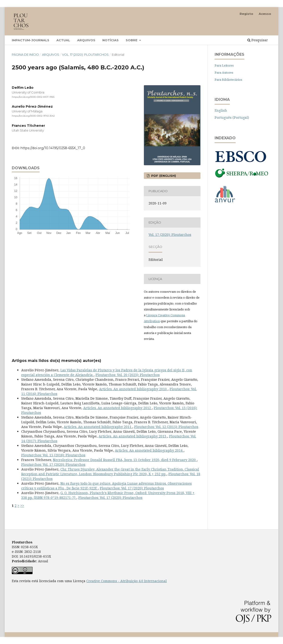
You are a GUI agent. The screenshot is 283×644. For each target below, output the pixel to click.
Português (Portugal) (232, 117)
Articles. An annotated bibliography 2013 (133, 436)
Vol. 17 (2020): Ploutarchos (85, 55)
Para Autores (224, 72)
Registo (246, 14)
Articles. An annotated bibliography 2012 (118, 408)
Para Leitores (224, 65)
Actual (63, 40)
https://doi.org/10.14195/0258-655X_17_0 (53, 148)
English (221, 110)
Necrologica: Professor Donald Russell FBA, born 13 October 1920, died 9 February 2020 (125, 460)
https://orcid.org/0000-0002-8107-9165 (33, 97)
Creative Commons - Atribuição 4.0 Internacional (127, 581)
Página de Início (25, 55)
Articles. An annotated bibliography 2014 (149, 450)
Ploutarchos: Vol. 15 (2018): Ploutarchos (53, 455)
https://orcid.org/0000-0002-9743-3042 (33, 116)
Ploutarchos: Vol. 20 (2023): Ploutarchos (128, 375)
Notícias (110, 40)
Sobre (132, 40)
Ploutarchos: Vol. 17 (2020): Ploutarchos (53, 464)
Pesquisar (258, 40)
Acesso (265, 14)
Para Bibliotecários (228, 80)
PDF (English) (163, 176)
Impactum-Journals (31, 40)
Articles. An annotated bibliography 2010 (133, 389)
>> (22, 506)
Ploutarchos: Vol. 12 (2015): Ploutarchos (166, 427)
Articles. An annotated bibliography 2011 (98, 427)
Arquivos (86, 40)
